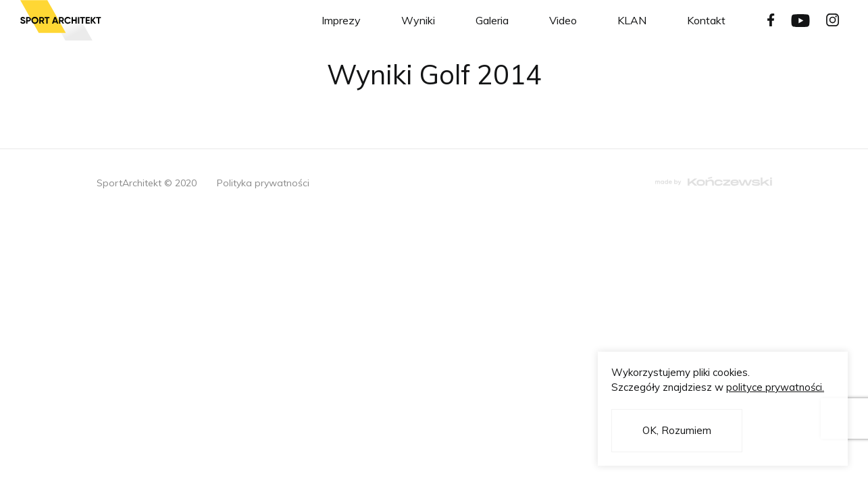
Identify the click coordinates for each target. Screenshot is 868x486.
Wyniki (418, 20)
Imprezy (341, 20)
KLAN (632, 20)
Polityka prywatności (263, 183)
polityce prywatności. (775, 387)
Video (563, 20)
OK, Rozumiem (677, 430)
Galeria (492, 20)
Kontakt (706, 20)
